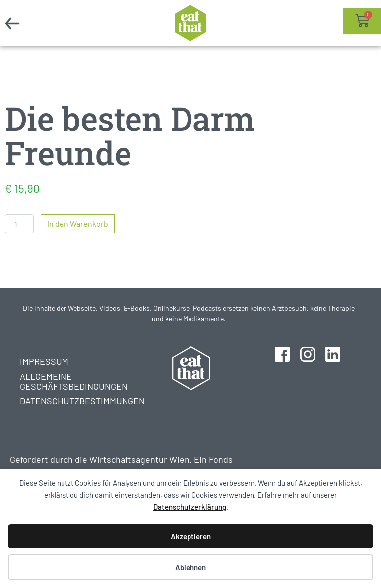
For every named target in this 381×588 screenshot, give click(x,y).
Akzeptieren (191, 536)
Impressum (44, 361)
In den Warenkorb (78, 224)
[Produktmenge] (19, 224)
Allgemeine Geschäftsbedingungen (73, 381)
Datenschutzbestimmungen (73, 401)
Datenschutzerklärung (190, 507)
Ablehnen (190, 567)
